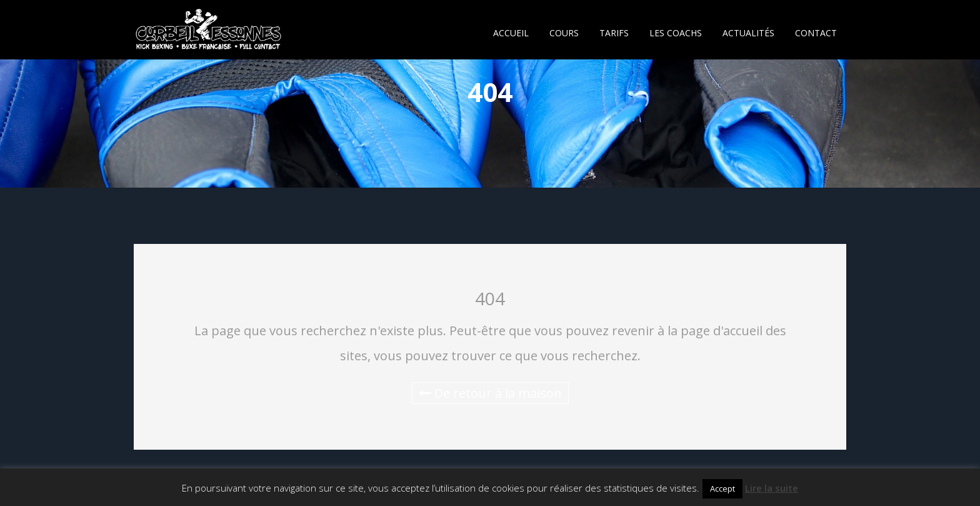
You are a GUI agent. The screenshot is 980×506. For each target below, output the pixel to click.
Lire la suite (772, 488)
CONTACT (816, 33)
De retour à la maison (490, 393)
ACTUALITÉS (748, 33)
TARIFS (614, 33)
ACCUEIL (511, 33)
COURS (564, 33)
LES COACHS (676, 33)
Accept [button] (722, 488)
